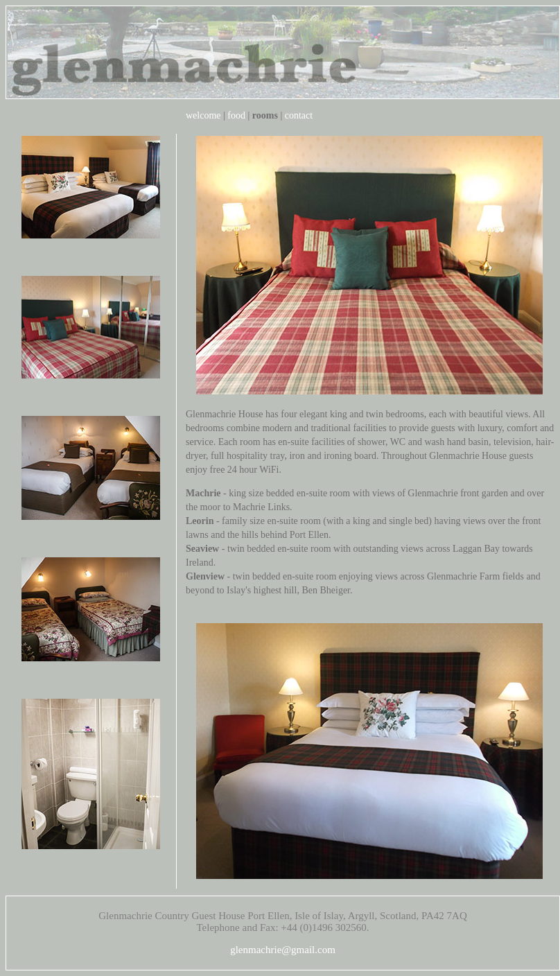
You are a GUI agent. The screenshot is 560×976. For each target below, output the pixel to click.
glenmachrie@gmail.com (283, 950)
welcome (203, 115)
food (236, 115)
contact (299, 115)
